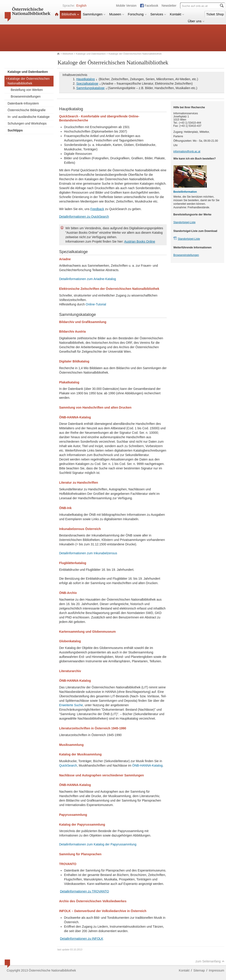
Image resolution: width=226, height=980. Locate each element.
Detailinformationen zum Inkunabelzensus (88, 553)
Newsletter (169, 6)
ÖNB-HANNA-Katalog (75, 417)
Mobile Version (126, 6)
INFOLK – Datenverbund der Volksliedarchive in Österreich (103, 911)
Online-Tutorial (96, 304)
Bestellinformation (185, 192)
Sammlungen (94, 14)
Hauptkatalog (86, 79)
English (81, 6)
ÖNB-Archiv (68, 593)
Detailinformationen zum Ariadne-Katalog (87, 279)
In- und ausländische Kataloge (29, 117)
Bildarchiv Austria (72, 331)
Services (158, 14)
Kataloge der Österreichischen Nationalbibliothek (27, 81)
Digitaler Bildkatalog (74, 361)
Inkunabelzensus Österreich (80, 529)
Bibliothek (70, 14)
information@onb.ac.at (187, 151)
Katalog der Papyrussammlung (82, 825)
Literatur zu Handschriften (79, 483)
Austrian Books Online (140, 241)
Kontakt (177, 14)
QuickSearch (68, 765)
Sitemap (199, 970)
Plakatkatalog (69, 382)
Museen (117, 14)
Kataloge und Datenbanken (91, 54)
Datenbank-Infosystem (23, 103)
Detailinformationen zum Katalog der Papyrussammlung (98, 844)
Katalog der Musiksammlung (80, 754)
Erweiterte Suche (71, 705)
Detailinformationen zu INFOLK (82, 939)
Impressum (217, 970)
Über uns (196, 21)
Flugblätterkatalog (73, 563)
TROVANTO (68, 864)
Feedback (97, 209)
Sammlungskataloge (90, 88)
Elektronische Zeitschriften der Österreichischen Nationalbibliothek (109, 289)
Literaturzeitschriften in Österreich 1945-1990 (93, 728)
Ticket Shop (215, 14)
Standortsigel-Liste (184, 222)
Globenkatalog (70, 641)
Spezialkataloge (87, 84)
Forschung (137, 14)
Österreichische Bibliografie (27, 110)
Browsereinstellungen (26, 96)
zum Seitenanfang (210, 961)
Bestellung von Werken (27, 90)
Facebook (151, 6)
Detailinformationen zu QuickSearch (84, 217)
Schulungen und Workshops (27, 123)
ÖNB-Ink (65, 508)
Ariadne (65, 259)
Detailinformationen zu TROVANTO (84, 891)
